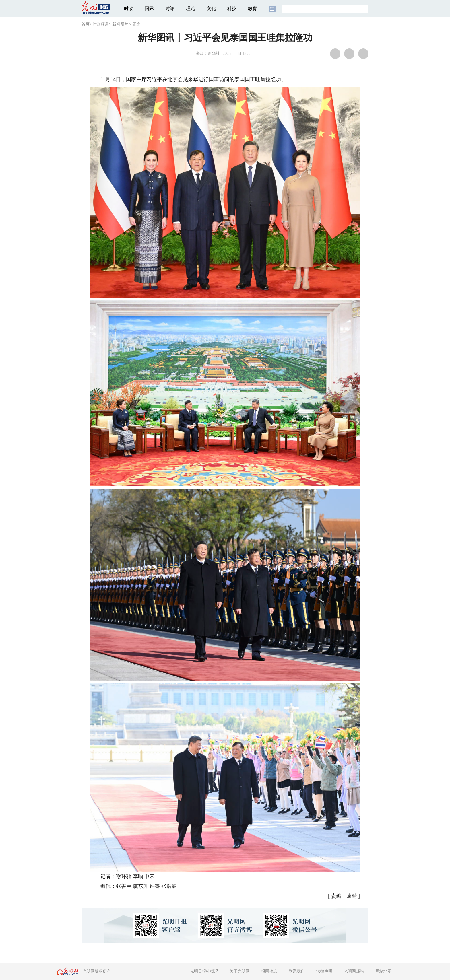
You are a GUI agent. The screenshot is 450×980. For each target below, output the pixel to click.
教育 (253, 8)
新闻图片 (120, 24)
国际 (149, 8)
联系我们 (297, 971)
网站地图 (383, 971)
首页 (86, 24)
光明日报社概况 (204, 971)
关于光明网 (240, 971)
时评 (170, 8)
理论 (191, 8)
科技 (232, 8)
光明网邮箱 (354, 971)
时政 (129, 8)
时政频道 (101, 24)
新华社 (214, 54)
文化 (211, 8)
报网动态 (269, 971)
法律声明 (324, 971)
